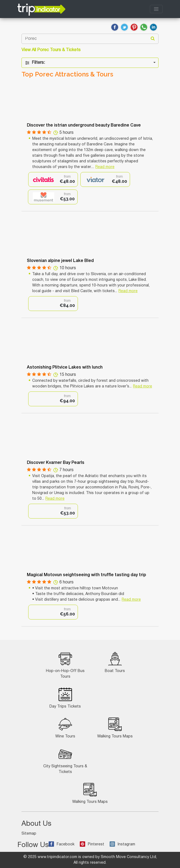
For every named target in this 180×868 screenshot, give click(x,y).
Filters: (35, 63)
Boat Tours (115, 662)
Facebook (62, 844)
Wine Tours (65, 728)
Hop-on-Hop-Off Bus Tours (65, 665)
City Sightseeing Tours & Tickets (65, 761)
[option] (53, 179)
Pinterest (92, 844)
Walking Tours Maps (115, 728)
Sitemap (29, 834)
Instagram (122, 844)
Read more (105, 167)
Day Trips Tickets (65, 698)
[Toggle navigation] (156, 9)
